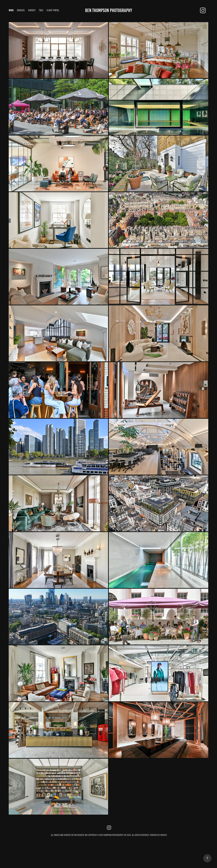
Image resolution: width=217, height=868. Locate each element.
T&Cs (41, 10)
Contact (32, 10)
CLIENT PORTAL (53, 10)
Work (11, 10)
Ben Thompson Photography (109, 10)
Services (21, 10)
